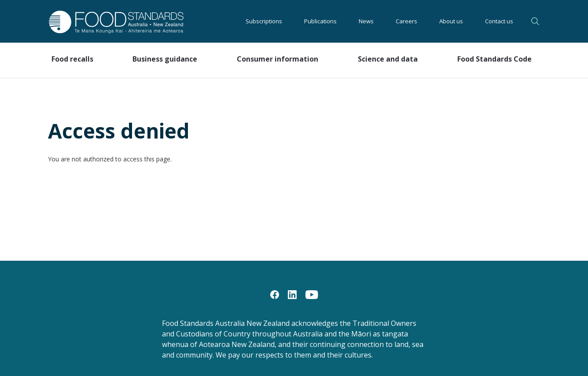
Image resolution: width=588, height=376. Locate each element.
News (366, 21)
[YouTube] (312, 294)
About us (451, 21)
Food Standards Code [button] (494, 59)
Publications (320, 21)
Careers (406, 21)
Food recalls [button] (72, 59)
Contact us (499, 21)
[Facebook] (275, 294)
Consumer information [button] (277, 59)
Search (535, 21)
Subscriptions (264, 21)
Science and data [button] (388, 59)
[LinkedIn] (292, 294)
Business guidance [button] (165, 59)
